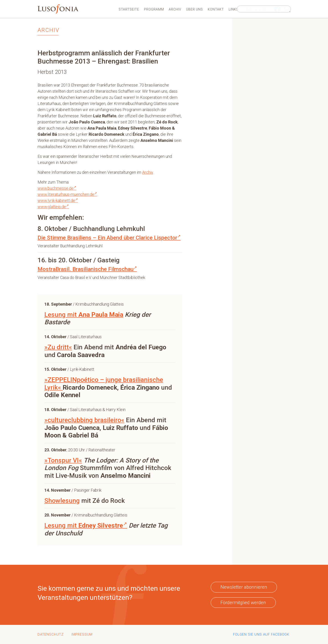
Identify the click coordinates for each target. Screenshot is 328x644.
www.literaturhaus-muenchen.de (67, 194)
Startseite (129, 9)
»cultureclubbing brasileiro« (84, 420)
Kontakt (216, 9)
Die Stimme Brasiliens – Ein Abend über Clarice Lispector (109, 238)
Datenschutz (51, 634)
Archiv (175, 9)
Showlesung (62, 501)
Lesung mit (61, 315)
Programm (154, 9)
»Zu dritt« (58, 347)
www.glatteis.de (53, 207)
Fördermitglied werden (243, 603)
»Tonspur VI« (63, 460)
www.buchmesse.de (57, 188)
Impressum (82, 634)
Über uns (195, 9)
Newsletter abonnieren (244, 587)
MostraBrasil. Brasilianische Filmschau (87, 269)
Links (234, 9)
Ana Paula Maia (101, 315)
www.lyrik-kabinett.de (58, 201)
